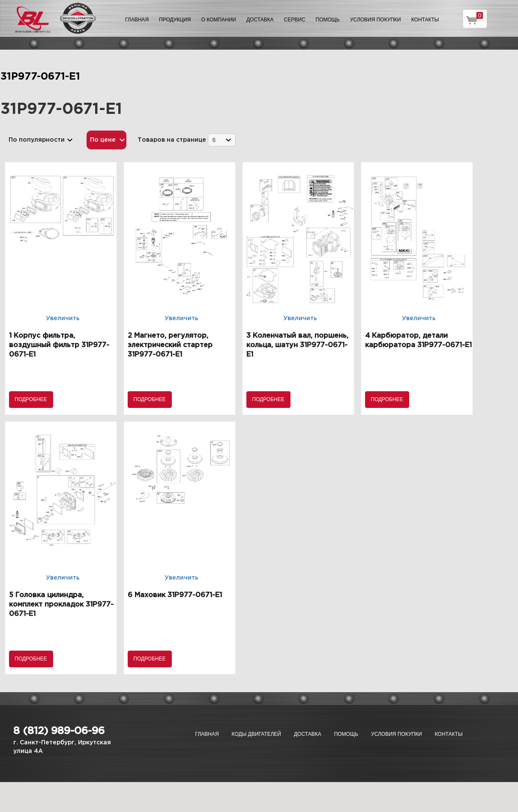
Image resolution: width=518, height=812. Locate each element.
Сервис (295, 20)
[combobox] (222, 140)
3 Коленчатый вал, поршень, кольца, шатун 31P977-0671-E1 (297, 345)
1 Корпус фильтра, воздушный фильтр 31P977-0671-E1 (59, 345)
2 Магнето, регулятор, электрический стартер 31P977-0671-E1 (170, 345)
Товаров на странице (172, 140)
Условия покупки (376, 20)
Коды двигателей (256, 734)
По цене (103, 140)
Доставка (260, 20)
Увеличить (63, 318)
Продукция (175, 20)
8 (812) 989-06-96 (59, 731)
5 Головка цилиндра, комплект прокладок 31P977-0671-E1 (61, 605)
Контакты (425, 20)
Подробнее (31, 399)
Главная (137, 20)
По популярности (37, 140)
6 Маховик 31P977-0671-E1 (175, 595)
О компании (219, 20)
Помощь (328, 20)
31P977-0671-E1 (40, 77)
